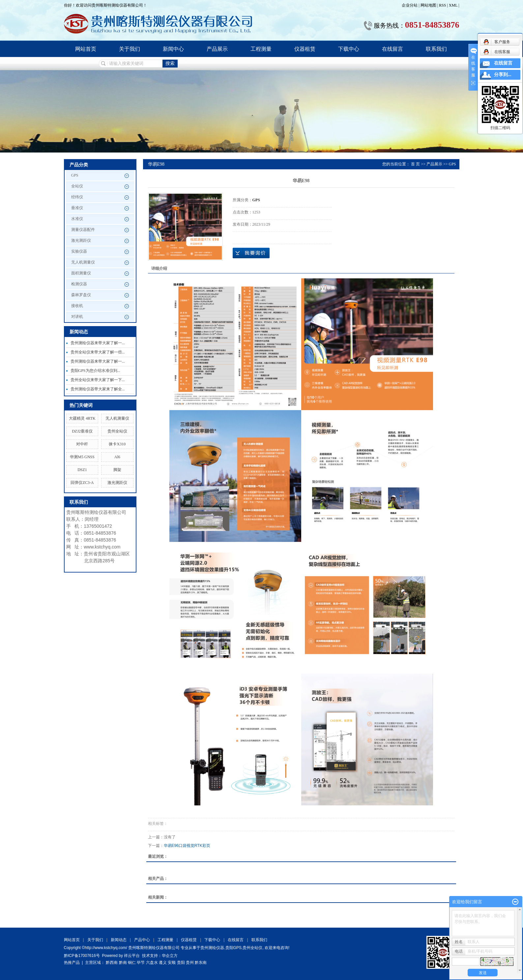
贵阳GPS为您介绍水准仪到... (95, 371)
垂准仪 (77, 208)
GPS (75, 175)
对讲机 (77, 317)
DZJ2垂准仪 (82, 431)
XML (453, 5)
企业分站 (410, 5)
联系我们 (436, 49)
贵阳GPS (233, 948)
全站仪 (77, 186)
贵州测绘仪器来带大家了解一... (98, 343)
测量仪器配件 (83, 230)
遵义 (163, 963)
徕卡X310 (117, 444)
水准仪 (77, 219)
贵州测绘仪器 (212, 948)
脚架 (117, 470)
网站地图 (429, 5)
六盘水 (152, 963)
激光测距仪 (81, 240)
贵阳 (181, 963)
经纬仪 (77, 197)
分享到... (503, 75)
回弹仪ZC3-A (82, 483)
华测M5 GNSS (82, 457)
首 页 (415, 164)
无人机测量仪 (83, 262)
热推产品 (72, 963)
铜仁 (132, 963)
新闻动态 (119, 940)
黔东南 (201, 963)
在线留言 (392, 49)
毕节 (141, 963)
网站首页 (86, 49)
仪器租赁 (305, 49)
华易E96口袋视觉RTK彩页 (187, 846)
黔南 (123, 963)
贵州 (190, 963)
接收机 (77, 306)
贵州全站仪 (117, 431)
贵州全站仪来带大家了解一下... (98, 380)
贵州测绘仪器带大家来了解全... (98, 389)
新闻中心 (173, 49)
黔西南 (112, 963)
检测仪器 (79, 284)
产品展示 (217, 49)
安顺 (172, 963)
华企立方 (170, 956)
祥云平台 (132, 956)
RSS (442, 5)
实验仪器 (79, 251)
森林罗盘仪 (81, 295)
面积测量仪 (81, 273)
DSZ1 (82, 470)
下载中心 (349, 49)
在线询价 (251, 253)
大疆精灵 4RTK (82, 418)
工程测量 (261, 49)
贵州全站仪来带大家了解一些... (98, 352)
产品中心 (142, 940)
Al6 (117, 457)
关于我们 (130, 49)
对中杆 (82, 444)
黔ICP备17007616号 (82, 956)
